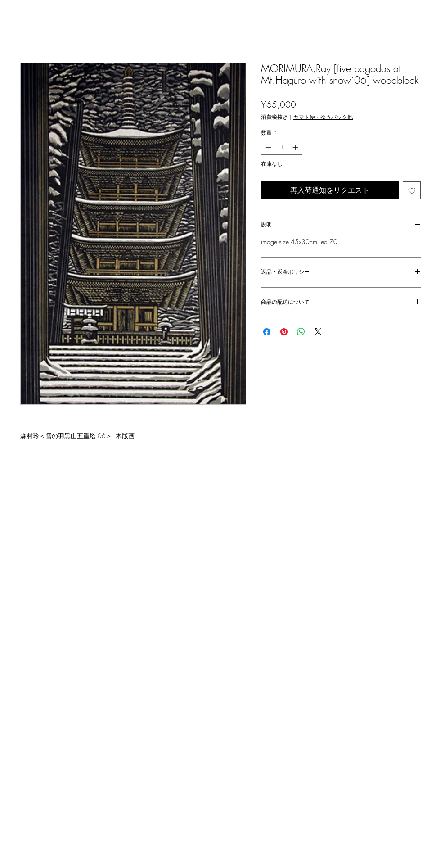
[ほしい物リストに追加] (412, 191)
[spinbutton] (282, 147)
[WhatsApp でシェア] (301, 332)
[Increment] (296, 147)
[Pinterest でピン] (284, 332)
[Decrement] (267, 147)
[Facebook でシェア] (267, 332)
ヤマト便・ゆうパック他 (323, 117)
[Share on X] (318, 332)
